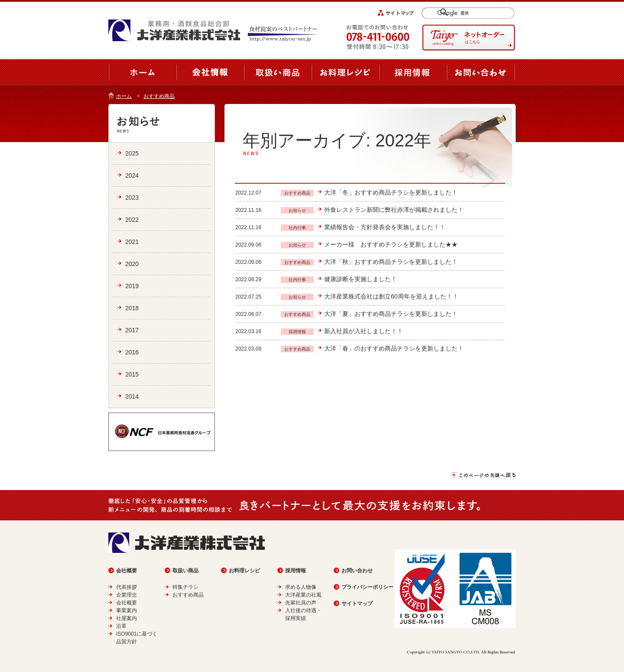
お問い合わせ (357, 571)
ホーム (124, 96)
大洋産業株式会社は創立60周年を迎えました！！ (391, 296)
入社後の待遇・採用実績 (303, 614)
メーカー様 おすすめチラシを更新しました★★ (391, 244)
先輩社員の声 (301, 603)
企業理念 (127, 595)
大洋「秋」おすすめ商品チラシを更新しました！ (391, 262)
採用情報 (297, 332)
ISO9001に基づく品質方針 (137, 638)
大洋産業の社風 (303, 595)
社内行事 (297, 228)
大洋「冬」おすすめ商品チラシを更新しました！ (391, 192)
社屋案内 (127, 618)
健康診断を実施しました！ (361, 279)
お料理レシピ (244, 571)
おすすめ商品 (159, 96)
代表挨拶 (127, 587)
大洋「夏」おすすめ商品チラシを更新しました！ (391, 314)
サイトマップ (357, 604)
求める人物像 (301, 587)
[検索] (472, 13)
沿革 (121, 626)
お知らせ (297, 210)
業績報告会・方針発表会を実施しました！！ (385, 227)
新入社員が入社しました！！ (364, 331)
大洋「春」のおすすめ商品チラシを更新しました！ (394, 348)
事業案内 (127, 610)
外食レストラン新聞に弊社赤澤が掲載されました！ (394, 210)
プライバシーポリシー (367, 587)
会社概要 (127, 571)
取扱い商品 (185, 571)
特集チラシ (185, 587)
